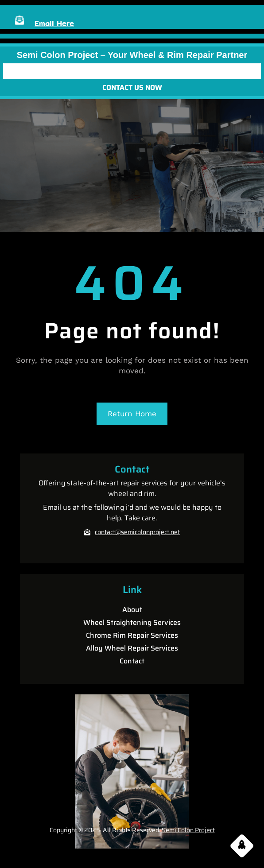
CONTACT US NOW (132, 87)
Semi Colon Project (188, 830)
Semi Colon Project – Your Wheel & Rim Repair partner (132, 55)
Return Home (132, 414)
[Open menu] (132, 71)
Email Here (54, 23)
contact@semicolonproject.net (137, 532)
